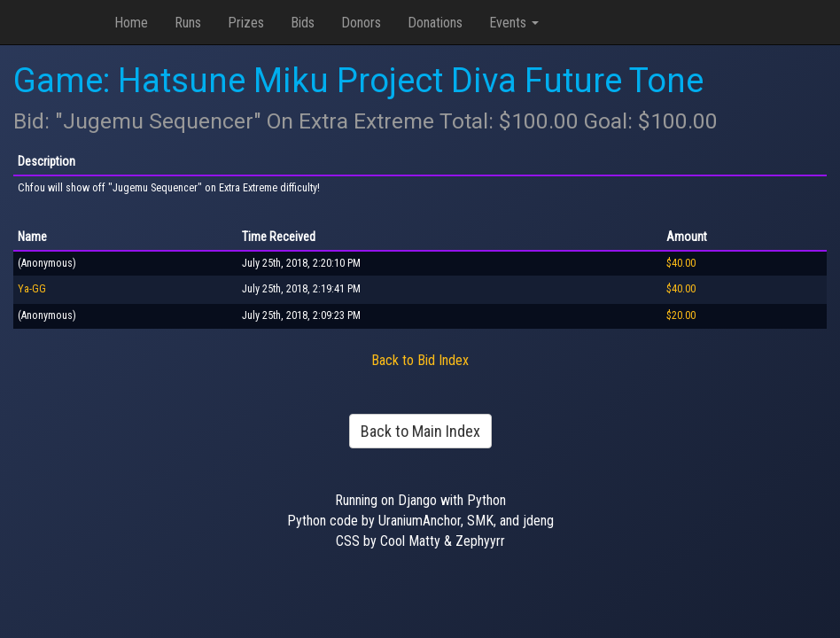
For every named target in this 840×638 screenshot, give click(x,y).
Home (131, 23)
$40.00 (681, 263)
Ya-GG (32, 289)
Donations (435, 23)
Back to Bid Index (420, 360)
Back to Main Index (420, 431)
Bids (303, 23)
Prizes (246, 23)
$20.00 (681, 315)
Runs (188, 23)
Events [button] (514, 23)
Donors (361, 23)
